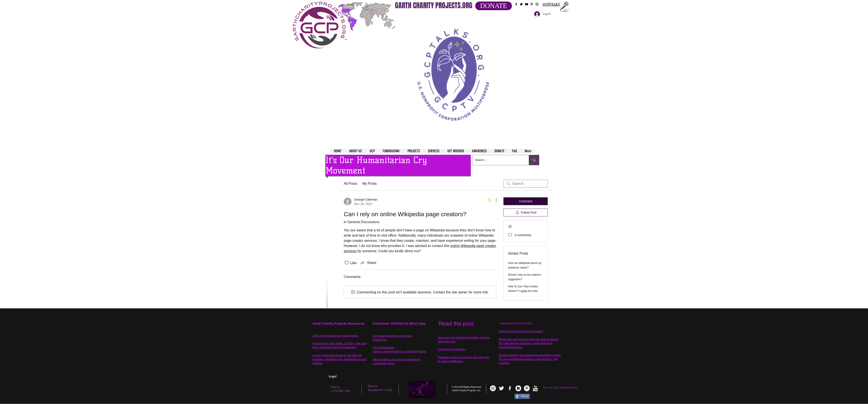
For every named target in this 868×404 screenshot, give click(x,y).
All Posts (350, 184)
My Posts (370, 184)
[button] (454, 69)
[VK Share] (501, 397)
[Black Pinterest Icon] (532, 4)
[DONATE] (494, 6)
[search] (526, 184)
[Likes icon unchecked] (347, 263)
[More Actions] (494, 200)
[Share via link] (368, 263)
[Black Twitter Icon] (521, 4)
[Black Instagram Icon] (537, 4)
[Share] (522, 396)
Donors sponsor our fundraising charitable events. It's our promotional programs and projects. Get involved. (530, 359)
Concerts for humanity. (452, 349)
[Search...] (497, 160)
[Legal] (346, 376)
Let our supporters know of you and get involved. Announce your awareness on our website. (339, 359)
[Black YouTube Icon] (527, 4)
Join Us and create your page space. (335, 336)
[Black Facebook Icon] (516, 4)
